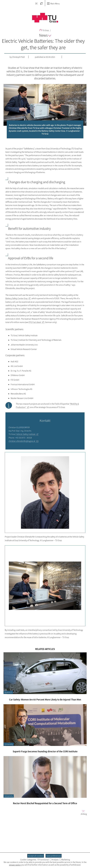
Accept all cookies (36, 856)
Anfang (83, 813)
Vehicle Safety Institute (26, 434)
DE (36, 4)
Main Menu (53, 4)
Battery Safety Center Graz (16, 298)
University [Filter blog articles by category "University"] (9, 744)
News (45, 35)
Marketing (65, 860)
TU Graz (44, 30)
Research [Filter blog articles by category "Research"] (8, 692)
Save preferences (54, 856)
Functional (43, 860)
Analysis (54, 860)
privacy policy (15, 865)
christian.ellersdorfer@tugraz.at (22, 441)
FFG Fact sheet (35, 322)
